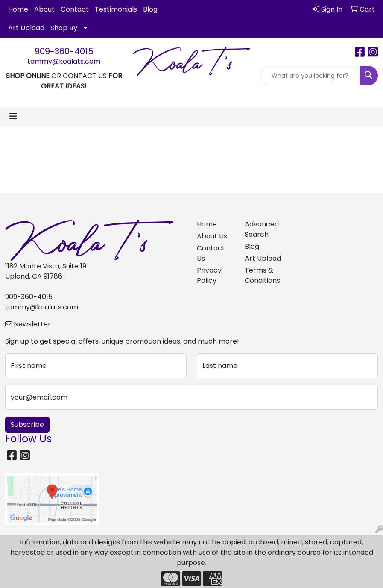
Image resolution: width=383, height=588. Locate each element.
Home (18, 9)
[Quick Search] (310, 76)
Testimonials (116, 9)
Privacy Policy (209, 275)
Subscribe (27, 425)
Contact (75, 9)
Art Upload (26, 28)
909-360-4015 (64, 51)
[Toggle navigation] (13, 116)
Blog (150, 9)
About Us (212, 236)
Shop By (64, 28)
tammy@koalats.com (64, 61)
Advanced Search (262, 229)
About (44, 9)
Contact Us (211, 253)
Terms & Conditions (262, 275)
